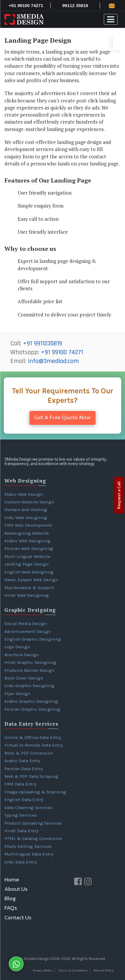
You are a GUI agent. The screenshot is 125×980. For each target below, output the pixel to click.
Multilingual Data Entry (29, 854)
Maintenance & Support (29, 588)
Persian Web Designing (29, 548)
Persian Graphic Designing (32, 709)
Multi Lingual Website (27, 556)
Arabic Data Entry (22, 761)
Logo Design (17, 647)
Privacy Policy (42, 970)
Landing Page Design (26, 564)
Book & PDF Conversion (29, 753)
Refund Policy (104, 970)
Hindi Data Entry (21, 831)
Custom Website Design (29, 502)
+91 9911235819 (42, 344)
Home (12, 879)
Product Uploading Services (33, 823)
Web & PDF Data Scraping (31, 776)
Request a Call (119, 495)
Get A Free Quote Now (62, 418)
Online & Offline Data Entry (33, 737)
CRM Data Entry (20, 784)
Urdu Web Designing (26, 518)
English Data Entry (24, 800)
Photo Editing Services (28, 846)
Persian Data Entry (24, 769)
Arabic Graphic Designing (31, 701)
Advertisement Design (28, 631)
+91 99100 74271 (62, 352)
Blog (10, 898)
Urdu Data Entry (21, 862)
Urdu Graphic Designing (29, 686)
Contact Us (18, 917)
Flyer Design (17, 694)
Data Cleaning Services (28, 807)
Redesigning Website (27, 533)
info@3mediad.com (53, 361)
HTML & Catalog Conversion (33, 838)
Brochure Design (22, 655)
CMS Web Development (28, 525)
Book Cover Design (24, 678)
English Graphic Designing (33, 639)
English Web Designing (29, 572)
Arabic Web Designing (27, 541)
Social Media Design (26, 624)
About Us (16, 889)
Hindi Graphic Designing (30, 662)
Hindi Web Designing (27, 595)
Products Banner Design (29, 670)
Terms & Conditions (73, 970)
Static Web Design (24, 494)
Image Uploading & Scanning (35, 792)
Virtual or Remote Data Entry (34, 745)
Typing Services (21, 815)
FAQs (11, 908)
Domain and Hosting (26, 510)
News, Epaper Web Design (31, 580)
